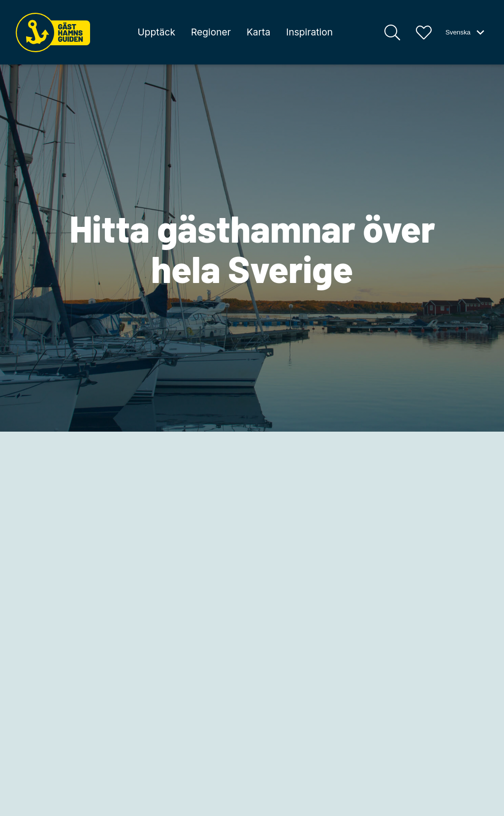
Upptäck (157, 32)
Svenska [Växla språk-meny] (466, 32)
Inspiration (309, 32)
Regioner (211, 32)
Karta (258, 32)
